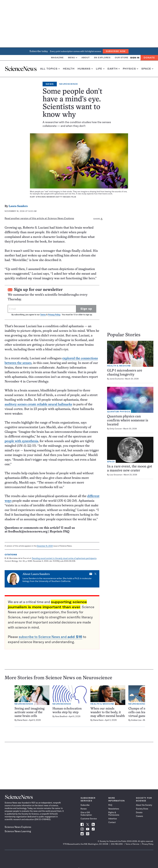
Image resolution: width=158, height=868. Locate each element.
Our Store (122, 58)
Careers (139, 816)
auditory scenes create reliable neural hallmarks (38, 404)
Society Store (142, 809)
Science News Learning (18, 831)
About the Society (144, 805)
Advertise (113, 819)
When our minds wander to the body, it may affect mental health (108, 712)
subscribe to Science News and (50, 637)
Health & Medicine (119, 366)
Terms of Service (132, 844)
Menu (73, 58)
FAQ (110, 805)
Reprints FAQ (60, 532)
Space (147, 69)
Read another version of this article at (39, 218)
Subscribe (85, 805)
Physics (130, 69)
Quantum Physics (119, 412)
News (50, 84)
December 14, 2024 (45, 546)
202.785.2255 (117, 844)
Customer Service (89, 819)
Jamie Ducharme (117, 379)
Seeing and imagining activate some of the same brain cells (29, 712)
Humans (85, 69)
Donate (149, 58)
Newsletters (114, 809)
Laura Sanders (18, 206)
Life (100, 69)
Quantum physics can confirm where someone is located (128, 421)
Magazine (57, 58)
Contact (112, 822)
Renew (84, 809)
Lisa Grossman (116, 475)
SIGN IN (135, 58)
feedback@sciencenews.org (28, 532)
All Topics (50, 69)
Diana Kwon (22, 720)
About (86, 58)
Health (69, 69)
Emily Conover (116, 429)
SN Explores (102, 58)
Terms (43, 315)
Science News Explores (18, 827)
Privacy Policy (54, 315)
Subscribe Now (116, 51)
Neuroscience (69, 84)
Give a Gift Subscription (86, 814)
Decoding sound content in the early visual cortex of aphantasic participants (64, 558)
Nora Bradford (61, 716)
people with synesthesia (21, 441)
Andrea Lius (136, 720)
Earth (114, 69)
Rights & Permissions (114, 814)
